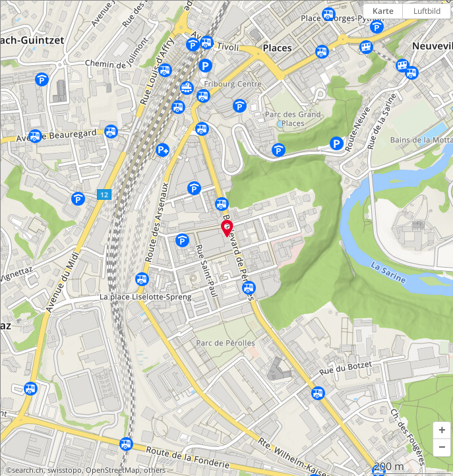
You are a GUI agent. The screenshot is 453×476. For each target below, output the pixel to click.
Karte (383, 11)
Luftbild (427, 11)
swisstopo (65, 470)
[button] (442, 431)
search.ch (28, 470)
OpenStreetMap (113, 470)
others (155, 470)
